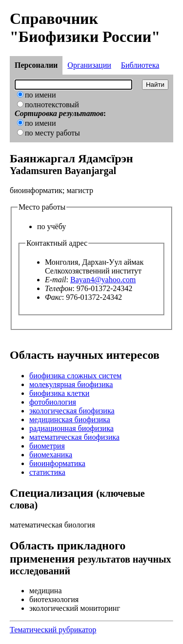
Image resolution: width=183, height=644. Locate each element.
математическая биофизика (74, 437)
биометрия (47, 446)
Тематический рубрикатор (53, 630)
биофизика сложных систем (75, 376)
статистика (47, 472)
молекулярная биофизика (71, 384)
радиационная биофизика (71, 428)
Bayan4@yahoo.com (103, 280)
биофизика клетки (59, 393)
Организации (89, 65)
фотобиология (53, 402)
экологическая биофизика (72, 411)
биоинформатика (57, 463)
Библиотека (140, 65)
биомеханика (51, 455)
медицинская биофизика (70, 420)
